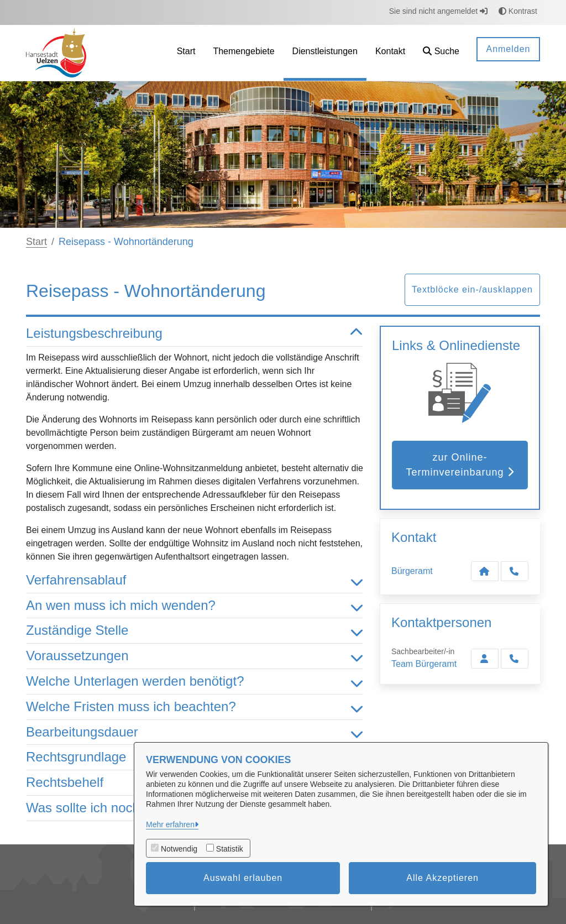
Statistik (230, 849)
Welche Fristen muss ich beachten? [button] (195, 707)
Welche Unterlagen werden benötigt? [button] (195, 682)
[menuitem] (186, 53)
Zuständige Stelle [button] (195, 631)
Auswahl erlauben (243, 878)
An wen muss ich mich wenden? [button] (195, 606)
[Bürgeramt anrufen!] (515, 659)
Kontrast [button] (518, 11)
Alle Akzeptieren (442, 878)
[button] (441, 53)
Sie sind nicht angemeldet (438, 11)
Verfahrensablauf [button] (195, 580)
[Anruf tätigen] (515, 571)
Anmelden (508, 49)
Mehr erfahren (170, 824)
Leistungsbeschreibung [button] (195, 334)
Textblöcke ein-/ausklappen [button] (472, 289)
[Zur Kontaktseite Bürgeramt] (485, 659)
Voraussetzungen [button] (195, 656)
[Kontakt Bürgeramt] (485, 571)
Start (36, 242)
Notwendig (179, 849)
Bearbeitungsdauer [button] (195, 732)
